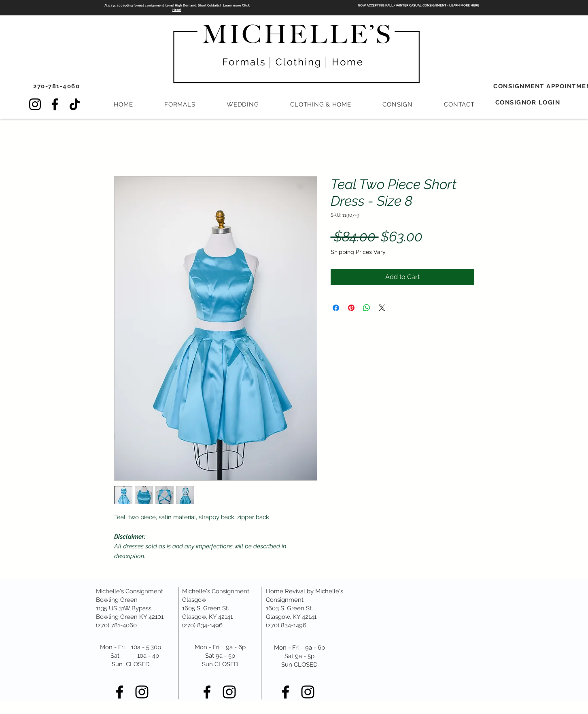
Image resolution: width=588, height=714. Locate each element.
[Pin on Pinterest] (351, 308)
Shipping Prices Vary (358, 252)
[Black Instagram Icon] (142, 692)
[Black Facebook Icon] (120, 692)
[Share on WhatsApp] (367, 308)
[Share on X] (382, 308)
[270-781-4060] (57, 86)
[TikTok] (75, 104)
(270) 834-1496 (286, 625)
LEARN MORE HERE (464, 5)
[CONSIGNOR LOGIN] (529, 102)
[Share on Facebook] (336, 308)
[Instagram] (35, 104)
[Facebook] (55, 104)
